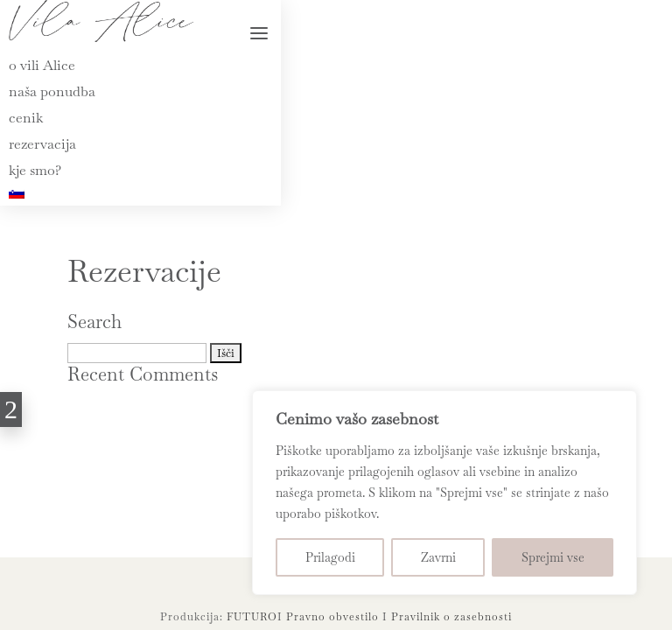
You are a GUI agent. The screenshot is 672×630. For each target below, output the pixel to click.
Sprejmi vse (553, 557)
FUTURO (252, 617)
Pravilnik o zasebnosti (451, 617)
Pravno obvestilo (332, 617)
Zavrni (438, 557)
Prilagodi (330, 557)
